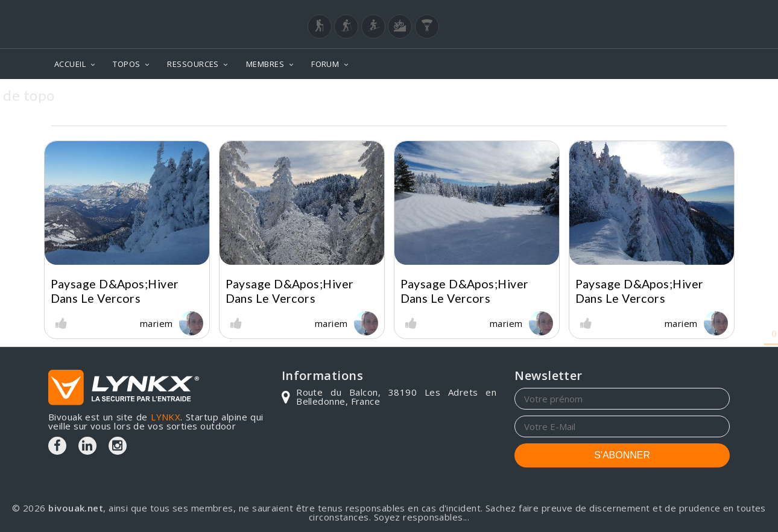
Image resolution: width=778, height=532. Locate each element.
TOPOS (126, 64)
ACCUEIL (70, 64)
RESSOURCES (193, 64)
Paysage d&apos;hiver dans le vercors (115, 291)
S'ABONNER (622, 455)
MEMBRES (265, 64)
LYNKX (166, 417)
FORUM (325, 64)
